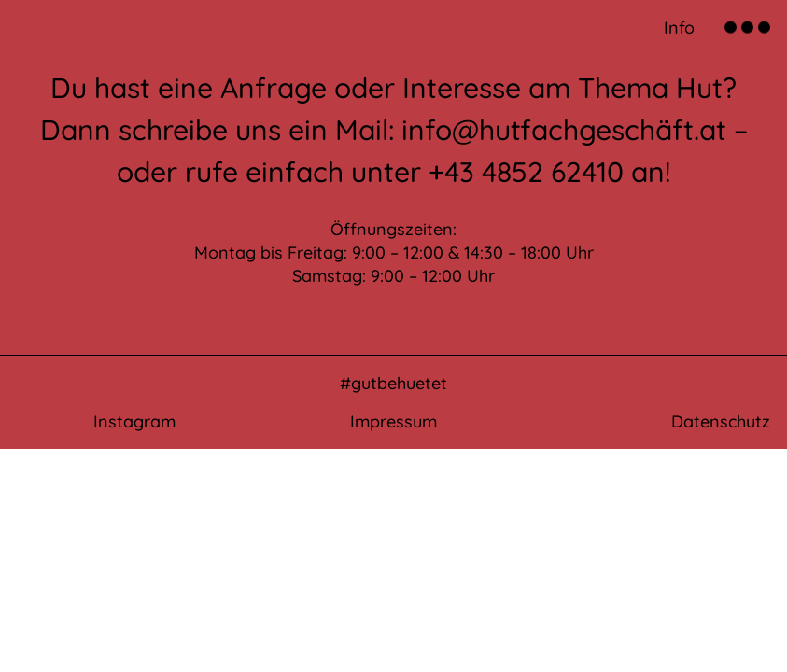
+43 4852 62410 (526, 172)
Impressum (393, 421)
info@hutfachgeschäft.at (564, 130)
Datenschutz (721, 421)
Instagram (134, 421)
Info (679, 28)
